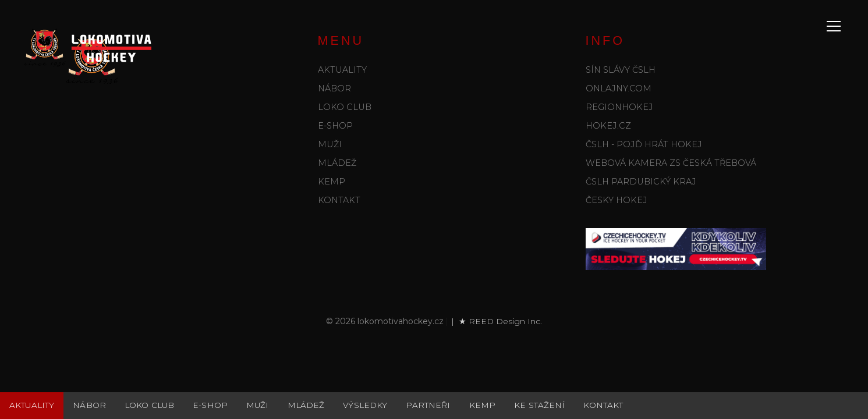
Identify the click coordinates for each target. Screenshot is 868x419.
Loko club (345, 107)
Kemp (332, 182)
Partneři (428, 405)
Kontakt (339, 200)
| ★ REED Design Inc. (495, 321)
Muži (330, 144)
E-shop (335, 126)
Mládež (337, 163)
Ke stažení (539, 405)
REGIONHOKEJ (619, 107)
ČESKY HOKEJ (617, 200)
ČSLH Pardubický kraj (641, 182)
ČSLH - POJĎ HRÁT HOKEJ (644, 144)
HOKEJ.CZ (608, 126)
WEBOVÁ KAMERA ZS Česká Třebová (671, 163)
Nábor (334, 88)
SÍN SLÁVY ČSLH (621, 70)
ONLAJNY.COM (619, 88)
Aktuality (342, 70)
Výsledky (365, 405)
